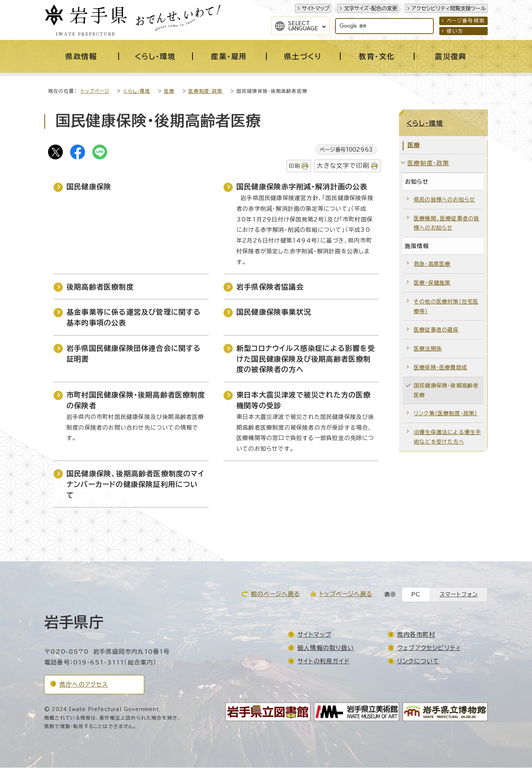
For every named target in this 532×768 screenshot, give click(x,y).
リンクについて (418, 662)
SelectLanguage (303, 26)
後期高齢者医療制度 (100, 287)
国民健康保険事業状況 (274, 312)
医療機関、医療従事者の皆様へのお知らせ (446, 224)
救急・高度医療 (432, 264)
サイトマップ (316, 8)
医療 (169, 92)
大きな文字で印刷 (343, 166)
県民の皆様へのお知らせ (444, 200)
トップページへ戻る (346, 594)
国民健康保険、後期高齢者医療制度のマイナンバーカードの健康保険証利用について (135, 485)
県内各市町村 (416, 635)
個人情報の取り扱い (326, 648)
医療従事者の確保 (436, 330)
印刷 (294, 166)
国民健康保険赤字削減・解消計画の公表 (302, 187)
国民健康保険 (89, 187)
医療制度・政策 (205, 92)
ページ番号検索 (466, 21)
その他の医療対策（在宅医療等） (446, 307)
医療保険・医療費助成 (441, 368)
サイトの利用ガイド (323, 662)
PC (416, 595)
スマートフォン (459, 595)
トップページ (95, 92)
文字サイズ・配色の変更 (371, 8)
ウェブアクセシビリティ (429, 648)
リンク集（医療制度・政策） (446, 414)
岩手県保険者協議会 (270, 287)
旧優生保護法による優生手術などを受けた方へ (447, 437)
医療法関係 (428, 349)
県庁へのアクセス (84, 685)
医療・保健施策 (432, 283)
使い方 (455, 31)
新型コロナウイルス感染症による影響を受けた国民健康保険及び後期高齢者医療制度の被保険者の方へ (306, 359)
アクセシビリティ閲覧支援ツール (449, 8)
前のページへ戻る (276, 594)
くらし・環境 (137, 92)
